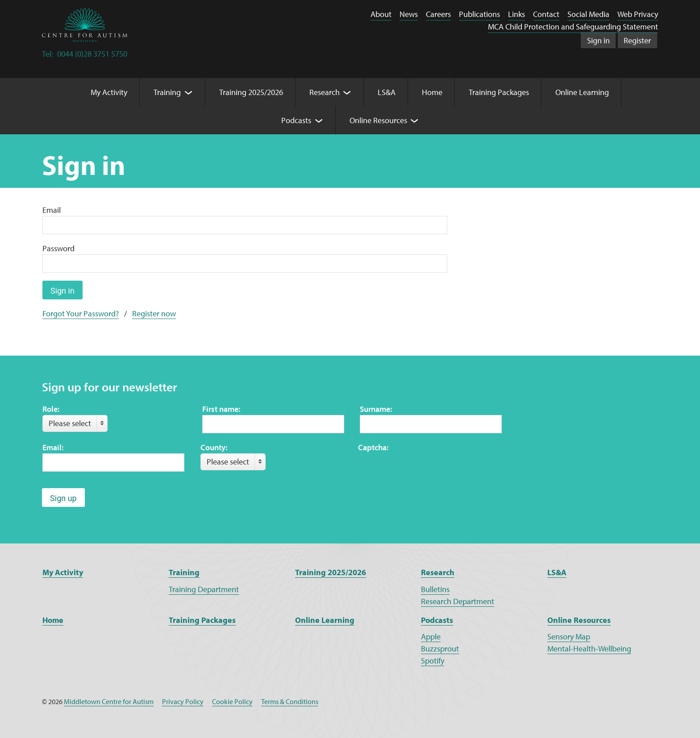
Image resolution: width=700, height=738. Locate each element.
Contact (546, 14)
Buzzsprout (440, 649)
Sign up (63, 498)
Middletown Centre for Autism (109, 701)
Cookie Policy (232, 701)
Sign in (598, 40)
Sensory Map (569, 636)
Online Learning (325, 620)
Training (184, 572)
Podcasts (437, 620)
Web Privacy (638, 14)
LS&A (557, 572)
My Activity (63, 572)
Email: (53, 447)
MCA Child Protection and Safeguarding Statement (573, 27)
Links (517, 14)
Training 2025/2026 (331, 572)
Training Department (204, 589)
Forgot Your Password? (81, 313)
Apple (431, 636)
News (409, 14)
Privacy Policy (183, 701)
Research (438, 572)
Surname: (376, 409)
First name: (221, 409)
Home (53, 620)
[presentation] (426, 471)
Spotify (433, 661)
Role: (51, 409)
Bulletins (435, 589)
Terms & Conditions (290, 701)
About (381, 14)
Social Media (588, 14)
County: (214, 447)
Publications (479, 14)
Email (52, 210)
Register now (154, 313)
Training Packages (202, 620)
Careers (438, 14)
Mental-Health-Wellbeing (589, 649)
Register (637, 40)
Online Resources (579, 620)
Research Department (458, 601)
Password (58, 248)
